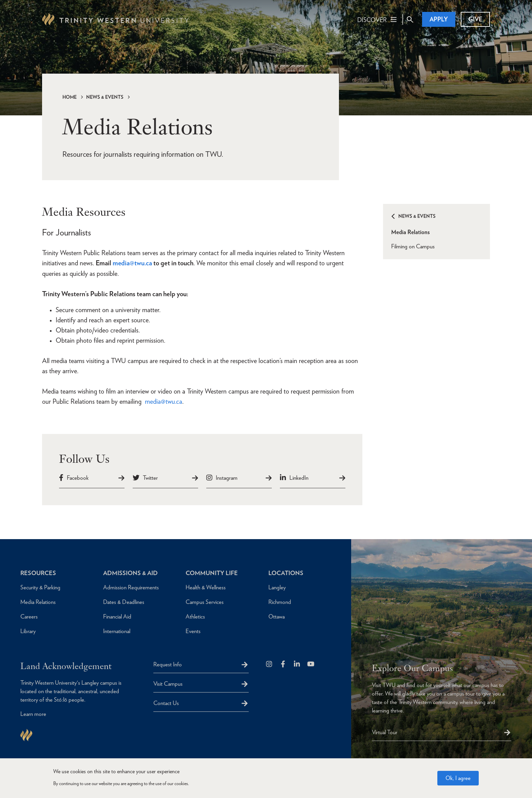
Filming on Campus (413, 246)
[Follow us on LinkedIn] (297, 664)
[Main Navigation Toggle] (377, 19)
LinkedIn (299, 477)
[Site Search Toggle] (410, 19)
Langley (277, 587)
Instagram (227, 477)
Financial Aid (117, 616)
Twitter (150, 477)
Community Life (212, 572)
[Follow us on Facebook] (283, 664)
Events (193, 630)
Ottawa (277, 616)
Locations (286, 572)
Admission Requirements (131, 587)
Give (475, 19)
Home (70, 97)
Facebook (78, 477)
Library (28, 630)
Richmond (280, 601)
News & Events (105, 97)
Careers (29, 616)
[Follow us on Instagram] (270, 664)
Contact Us (166, 702)
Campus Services (205, 601)
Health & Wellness (206, 587)
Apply (439, 19)
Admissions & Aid (130, 572)
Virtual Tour (385, 731)
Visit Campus (168, 683)
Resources (38, 572)
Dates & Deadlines (124, 601)
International (117, 630)
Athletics (195, 616)
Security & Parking (40, 587)
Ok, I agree (458, 778)
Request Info (168, 664)
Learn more (33, 714)
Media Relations (411, 232)
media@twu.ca (164, 401)
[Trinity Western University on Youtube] (311, 664)
